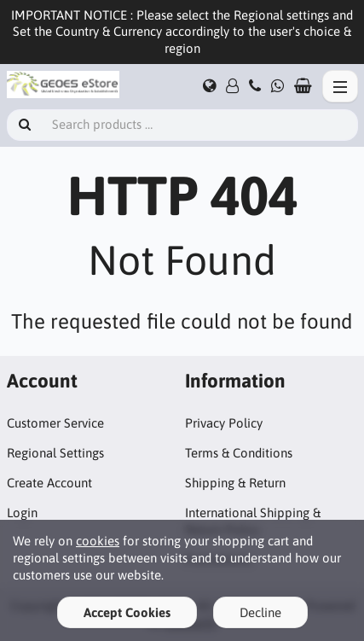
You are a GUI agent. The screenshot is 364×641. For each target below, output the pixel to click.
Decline (260, 612)
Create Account (49, 483)
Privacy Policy (224, 423)
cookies (98, 541)
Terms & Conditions (239, 453)
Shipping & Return (235, 483)
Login (22, 513)
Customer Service (55, 423)
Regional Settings (55, 453)
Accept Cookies (127, 612)
